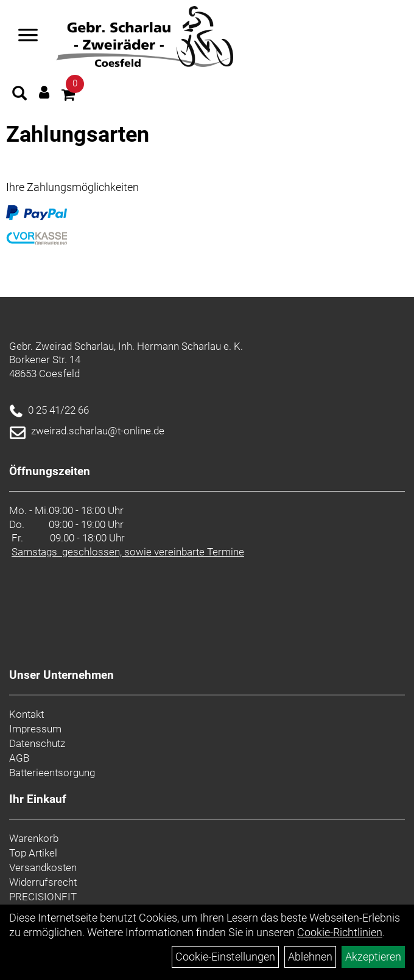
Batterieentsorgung (52, 773)
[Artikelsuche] (19, 95)
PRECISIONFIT (43, 897)
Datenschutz (37, 743)
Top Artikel (33, 853)
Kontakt (26, 714)
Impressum (35, 729)
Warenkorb (34, 838)
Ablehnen (310, 957)
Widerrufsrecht (43, 882)
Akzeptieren (373, 957)
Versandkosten (43, 867)
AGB (19, 758)
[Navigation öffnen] (28, 36)
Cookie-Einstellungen (225, 957)
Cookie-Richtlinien (340, 932)
